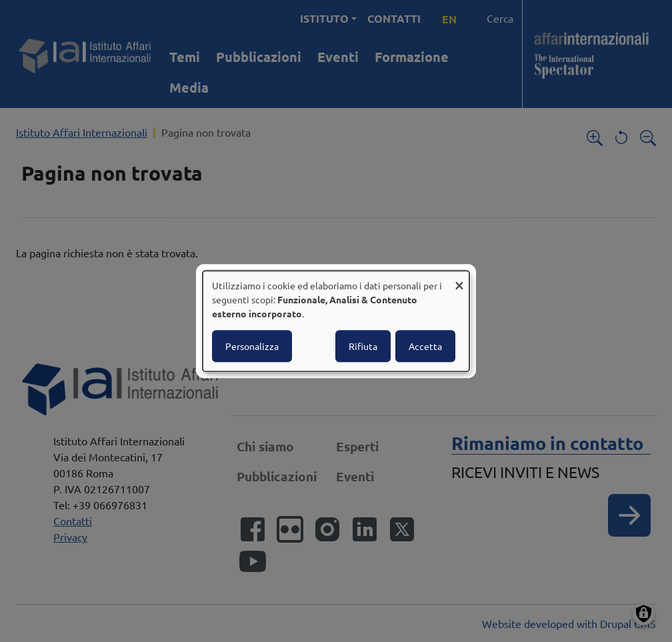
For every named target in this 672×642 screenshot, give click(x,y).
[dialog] (336, 321)
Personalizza (252, 346)
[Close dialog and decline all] (459, 279)
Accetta (425, 346)
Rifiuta (363, 346)
